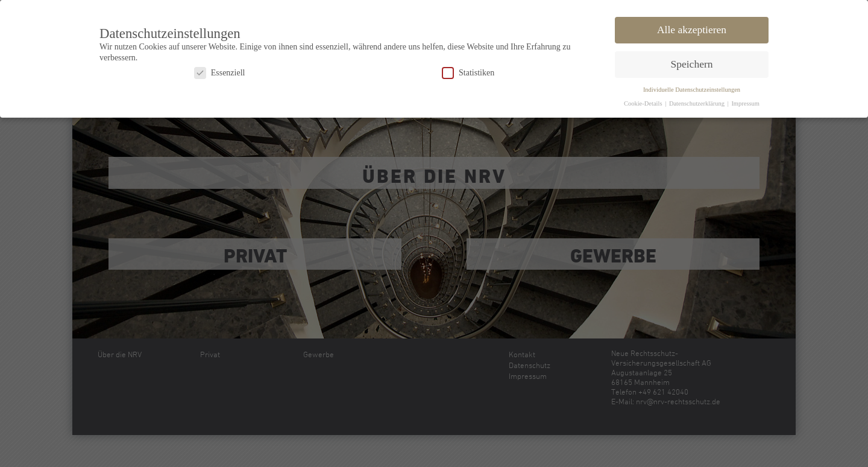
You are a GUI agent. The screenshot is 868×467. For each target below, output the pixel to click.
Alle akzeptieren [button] (692, 28)
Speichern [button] (692, 62)
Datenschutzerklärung (698, 102)
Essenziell (220, 71)
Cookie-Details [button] (644, 102)
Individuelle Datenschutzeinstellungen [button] (692, 88)
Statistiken (468, 71)
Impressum (745, 102)
